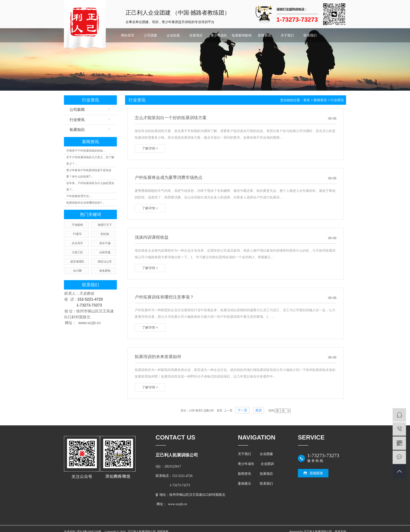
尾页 (259, 410)
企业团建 (266, 454)
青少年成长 (219, 35)
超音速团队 (77, 262)
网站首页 (128, 35)
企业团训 (267, 464)
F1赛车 (77, 234)
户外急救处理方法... (79, 196)
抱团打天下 (105, 225)
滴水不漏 (105, 243)
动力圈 (77, 271)
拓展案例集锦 (242, 35)
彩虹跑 (105, 234)
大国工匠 (77, 252)
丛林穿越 (105, 252)
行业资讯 (77, 120)
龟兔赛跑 (105, 271)
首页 (307, 100)
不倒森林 (77, 225)
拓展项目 (196, 35)
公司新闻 (77, 110)
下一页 (242, 410)
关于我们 (287, 35)
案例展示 (244, 484)
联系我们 (310, 35)
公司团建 (150, 35)
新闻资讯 (264, 35)
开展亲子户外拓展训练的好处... (86, 151)
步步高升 (77, 243)
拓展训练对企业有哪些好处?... (85, 203)
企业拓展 (173, 35)
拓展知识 (77, 130)
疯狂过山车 (105, 262)
